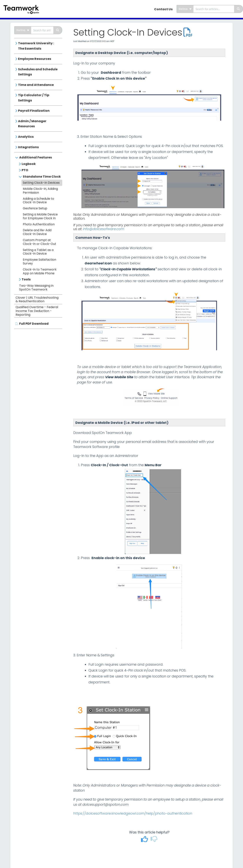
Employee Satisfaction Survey (39, 262)
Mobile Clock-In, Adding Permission (40, 191)
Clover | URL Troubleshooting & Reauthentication (37, 299)
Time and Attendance (36, 85)
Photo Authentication (39, 224)
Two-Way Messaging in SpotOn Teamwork (36, 288)
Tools (26, 279)
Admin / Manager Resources (32, 124)
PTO (25, 170)
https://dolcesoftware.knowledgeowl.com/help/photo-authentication (133, 813)
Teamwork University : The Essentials (36, 46)
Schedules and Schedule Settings (38, 72)
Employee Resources (35, 59)
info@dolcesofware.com (104, 229)
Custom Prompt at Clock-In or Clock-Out (39, 242)
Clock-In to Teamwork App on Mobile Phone (40, 271)
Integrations (28, 147)
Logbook (29, 164)
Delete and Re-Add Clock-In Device (37, 232)
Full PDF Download (34, 324)
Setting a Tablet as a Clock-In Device (38, 252)
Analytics (26, 137)
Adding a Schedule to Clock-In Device (38, 201)
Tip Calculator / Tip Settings (34, 98)
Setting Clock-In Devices (41, 183)
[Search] (239, 9)
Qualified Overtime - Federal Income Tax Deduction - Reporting (37, 311)
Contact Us (163, 9)
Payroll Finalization (34, 111)
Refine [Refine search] (185, 9)
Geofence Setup (35, 208)
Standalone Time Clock (42, 177)
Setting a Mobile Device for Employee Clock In (40, 216)
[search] (214, 9)
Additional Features (36, 157)
